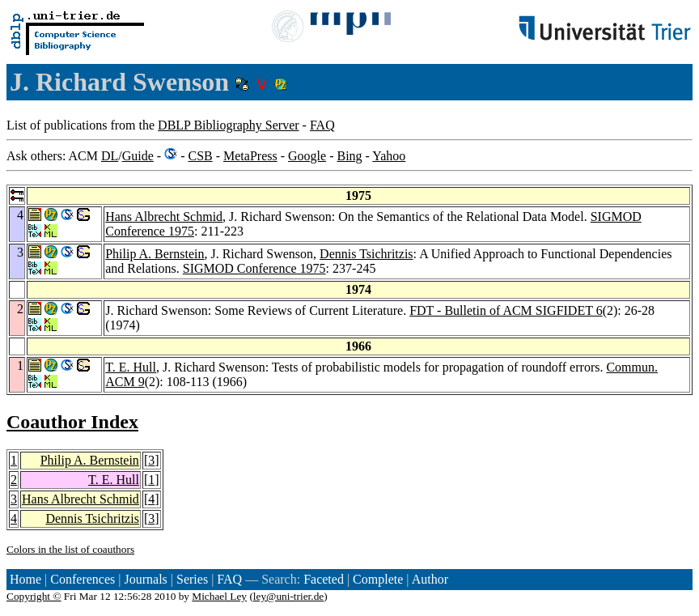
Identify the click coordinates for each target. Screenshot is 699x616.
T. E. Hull (131, 367)
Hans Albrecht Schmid (164, 217)
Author (430, 579)
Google (307, 156)
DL (110, 156)
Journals (145, 579)
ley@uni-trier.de (288, 596)
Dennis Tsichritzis (366, 254)
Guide (138, 156)
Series (192, 579)
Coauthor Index (72, 422)
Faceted (324, 579)
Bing (349, 156)
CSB (200, 156)
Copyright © (34, 596)
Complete (378, 579)
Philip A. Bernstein (155, 254)
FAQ (322, 125)
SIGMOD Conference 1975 (254, 268)
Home (25, 579)
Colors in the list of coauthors (70, 549)
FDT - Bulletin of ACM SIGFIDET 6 (506, 310)
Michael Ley (219, 596)
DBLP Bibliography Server (229, 125)
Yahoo (389, 156)
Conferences (83, 579)
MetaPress (250, 156)
